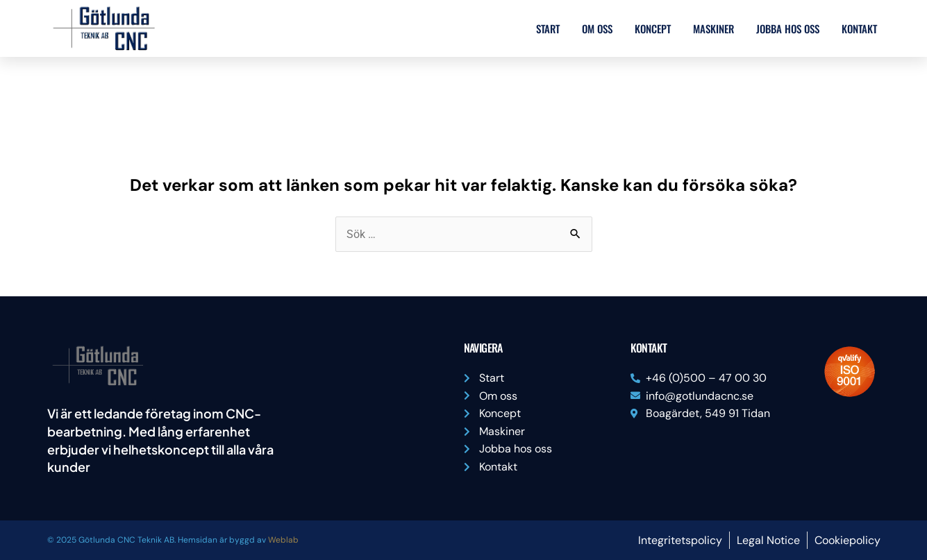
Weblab (283, 540)
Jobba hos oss (788, 28)
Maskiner (713, 28)
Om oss (597, 28)
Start (548, 28)
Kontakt (859, 28)
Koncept (653, 28)
